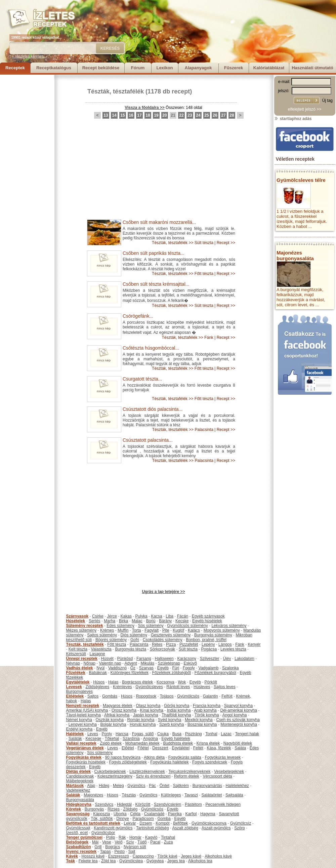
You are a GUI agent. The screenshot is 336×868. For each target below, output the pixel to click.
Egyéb (163, 668)
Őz (133, 668)
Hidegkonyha (79, 804)
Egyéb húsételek (207, 621)
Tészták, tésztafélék (116, 91)
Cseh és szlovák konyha (238, 720)
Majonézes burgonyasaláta (295, 255)
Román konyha (141, 720)
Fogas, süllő (143, 734)
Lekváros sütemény (229, 626)
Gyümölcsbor (103, 833)
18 (148, 115)
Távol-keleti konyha (83, 715)
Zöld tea (108, 861)
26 (215, 115)
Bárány (165, 621)
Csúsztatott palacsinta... (148, 440)
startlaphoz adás (293, 119)
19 (156, 115)
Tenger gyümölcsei (84, 837)
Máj (95, 842)
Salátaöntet (212, 795)
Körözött (143, 804)
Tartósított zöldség (152, 828)
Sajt (132, 852)
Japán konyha (146, 715)
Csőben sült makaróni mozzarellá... (159, 222)
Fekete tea (88, 861)
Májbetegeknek (80, 781)
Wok (182, 682)
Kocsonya (165, 682)
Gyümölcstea (131, 861)
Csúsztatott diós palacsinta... (153, 409)
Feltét (198, 748)
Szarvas (146, 668)
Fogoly (189, 668)
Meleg (118, 786)
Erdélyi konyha (79, 729)
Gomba (164, 819)
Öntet (164, 786)
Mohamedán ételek (142, 743)
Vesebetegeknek (229, 772)
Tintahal (168, 837)
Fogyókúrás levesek (223, 757)
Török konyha (207, 715)
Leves (93, 734)
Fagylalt (152, 630)
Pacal (155, 842)
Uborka (120, 814)
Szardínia (131, 739)
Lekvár (130, 823)
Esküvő (190, 663)
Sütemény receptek (85, 626)
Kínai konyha (152, 710)
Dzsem (146, 823)
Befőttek (180, 823)
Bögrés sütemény (111, 640)
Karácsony (187, 659)
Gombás (110, 696)
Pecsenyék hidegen (223, 804)
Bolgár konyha (113, 724)
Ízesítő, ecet (77, 833)
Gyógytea (155, 861)
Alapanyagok (198, 68)
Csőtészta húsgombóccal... (151, 348)
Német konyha (79, 720)
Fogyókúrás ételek (84, 757)
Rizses (114, 809)
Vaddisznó (117, 668)
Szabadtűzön (79, 847)
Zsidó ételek (111, 743)
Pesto (119, 852)
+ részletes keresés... (29, 56)
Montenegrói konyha (239, 724)
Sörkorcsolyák (162, 649)
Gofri (135, 640)
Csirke (98, 616)
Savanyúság (78, 814)
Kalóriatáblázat (269, 68)
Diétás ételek (78, 772)
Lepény (208, 644)
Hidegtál (124, 804)
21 (173, 115)
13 (106, 115)
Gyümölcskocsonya (209, 823)
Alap (91, 786)
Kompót (162, 823)
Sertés (95, 621)
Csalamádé (154, 814)
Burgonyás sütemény (213, 635)
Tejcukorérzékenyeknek (189, 772)
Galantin (211, 696)
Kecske (182, 621)
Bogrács (113, 847)
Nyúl (100, 668)
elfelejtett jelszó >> (305, 109)
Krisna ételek (208, 743)
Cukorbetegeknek (110, 772)
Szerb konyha (172, 724)
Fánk (209, 338)
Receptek (15, 68)
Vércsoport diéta (217, 776)
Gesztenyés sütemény (171, 635)
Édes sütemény (120, 626)
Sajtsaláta (234, 795)
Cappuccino (143, 856)
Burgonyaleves (79, 692)
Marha (110, 621)
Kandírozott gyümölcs (113, 828)
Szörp (239, 828)
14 (114, 115)
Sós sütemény (151, 626)
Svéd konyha (170, 720)
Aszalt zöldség (185, 828)
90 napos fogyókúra (123, 757)
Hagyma (208, 814)
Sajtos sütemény (102, 635)
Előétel (128, 748)
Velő (118, 842)
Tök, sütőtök (102, 819)
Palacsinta (204, 430)
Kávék (72, 856)
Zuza (169, 842)
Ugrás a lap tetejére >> (163, 592)
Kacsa (156, 616)
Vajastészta (101, 649)
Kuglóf (178, 630)
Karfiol (191, 814)
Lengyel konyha (83, 724)
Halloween (164, 659)
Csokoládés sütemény (163, 640)
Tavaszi (191, 795)
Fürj (176, 668)
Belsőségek (77, 842)
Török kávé (167, 856)
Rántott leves (178, 687)
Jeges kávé (191, 856)
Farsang (144, 659)
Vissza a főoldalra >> (145, 108)
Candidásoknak (80, 776)
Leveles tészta (233, 649)
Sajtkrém (181, 786)
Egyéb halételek (176, 739)
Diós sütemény (134, 635)
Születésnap (169, 663)
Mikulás (147, 663)
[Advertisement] (27, 175)
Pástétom (193, 804)
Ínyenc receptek (81, 852)
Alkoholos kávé (218, 856)
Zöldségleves (98, 687)
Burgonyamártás (207, 786)
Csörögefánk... (138, 316)
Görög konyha (177, 706)
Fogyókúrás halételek (169, 762)
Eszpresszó (119, 856)
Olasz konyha (148, 706)
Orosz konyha (124, 710)
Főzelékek (76, 673)
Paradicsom (143, 819)
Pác (152, 786)
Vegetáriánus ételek (85, 748)
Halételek (75, 734)
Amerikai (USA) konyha (87, 710)
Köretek (74, 809)
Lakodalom (244, 659)
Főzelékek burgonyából (215, 673)
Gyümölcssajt (78, 828)
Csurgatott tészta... (142, 379)
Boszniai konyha (202, 724)
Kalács (194, 630)
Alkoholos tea (200, 861)
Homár (135, 837)
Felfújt (227, 696)
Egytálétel (181, 748)
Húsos (99, 682)
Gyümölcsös (188, 696)
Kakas (126, 616)
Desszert (160, 748)
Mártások (75, 786)
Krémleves (122, 687)
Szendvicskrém (167, 804)
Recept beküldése (101, 68)
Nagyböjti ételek (238, 743)
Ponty (107, 734)
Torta (137, 630)
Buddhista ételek (178, 743)
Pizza (171, 644)
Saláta (240, 748)
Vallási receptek (81, 743)
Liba (170, 616)
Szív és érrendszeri (153, 776)
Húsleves (202, 687)
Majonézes (93, 795)
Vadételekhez (78, 790)
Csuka (163, 734)
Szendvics (104, 804)
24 (198, 115)
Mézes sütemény (81, 630)
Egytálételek (78, 682)
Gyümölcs (136, 786)
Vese (107, 842)
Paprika (175, 814)
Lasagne (97, 654)
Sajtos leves (225, 687)
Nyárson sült (135, 847)
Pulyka (141, 616)
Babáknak (98, 673)
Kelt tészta (78, 649)
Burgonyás (94, 809)
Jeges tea (176, 861)
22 (181, 115)
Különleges (171, 795)
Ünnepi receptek (82, 659)
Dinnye (122, 819)
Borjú (151, 621)
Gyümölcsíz (241, 823)
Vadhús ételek (80, 668)
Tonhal (211, 734)
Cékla (135, 814)
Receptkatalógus (54, 68)
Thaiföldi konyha (176, 715)
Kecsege (94, 739)
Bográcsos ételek (137, 682)
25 (206, 115)
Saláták (75, 739)
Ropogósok (146, 696)
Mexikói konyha (199, 720)
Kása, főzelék (219, 748)
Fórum (138, 68)
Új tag (327, 101)
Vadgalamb (209, 668)
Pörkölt (211, 682)
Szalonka (230, 668)
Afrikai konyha (117, 715)
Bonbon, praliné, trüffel (206, 640)
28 (232, 115)
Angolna (151, 739)
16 (131, 115)
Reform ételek (187, 776)
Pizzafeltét (189, 644)
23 (190, 115)
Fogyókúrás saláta (185, 757)
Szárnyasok (77, 616)
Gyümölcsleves (149, 687)
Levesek (74, 687)
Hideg (104, 786)
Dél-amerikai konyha (238, 710)
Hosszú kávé (93, 856)
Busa (177, 734)
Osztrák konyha (110, 720)
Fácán (183, 616)
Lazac (226, 734)
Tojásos (167, 696)
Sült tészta (204, 243)
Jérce (112, 616)
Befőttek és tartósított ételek (93, 823)
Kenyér (254, 644)
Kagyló (151, 837)
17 (139, 115)
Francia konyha (207, 706)
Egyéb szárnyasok (208, 616)
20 (164, 115)
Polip (111, 837)
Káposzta (101, 814)
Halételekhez (237, 786)
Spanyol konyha (238, 706)
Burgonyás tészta (131, 649)
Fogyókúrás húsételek (86, 762)
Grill (98, 847)
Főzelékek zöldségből (172, 673)
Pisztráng (194, 734)
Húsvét (107, 659)
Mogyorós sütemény (222, 630)
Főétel (143, 748)
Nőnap (90, 663)
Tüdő (142, 842)
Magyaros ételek (118, 706)
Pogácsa (209, 649)
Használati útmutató (312, 68)
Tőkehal (112, 739)
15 (122, 115)
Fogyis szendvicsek (210, 762)
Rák (122, 837)
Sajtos (93, 696)
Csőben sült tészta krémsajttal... (156, 284)
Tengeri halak (247, 734)
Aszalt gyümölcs (216, 828)
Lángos (225, 644)
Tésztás (129, 795)
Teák (71, 861)
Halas (113, 682)
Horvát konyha (143, 724)
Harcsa (122, 734)
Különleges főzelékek (130, 673)
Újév (227, 659)
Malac (137, 621)
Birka (123, 621)
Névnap (73, 663)
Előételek (75, 696)
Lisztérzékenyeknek (147, 772)
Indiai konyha (179, 710)
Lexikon (164, 68)
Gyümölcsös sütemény (187, 626)
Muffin (123, 630)
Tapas (106, 852)
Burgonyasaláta (80, 800)
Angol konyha (235, 715)
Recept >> (226, 243)
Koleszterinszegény (115, 776)
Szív (130, 842)
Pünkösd (125, 659)
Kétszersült (76, 654)
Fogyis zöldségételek (128, 762)
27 (223, 115)
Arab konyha (205, 710)
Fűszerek (234, 68)
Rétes (157, 644)
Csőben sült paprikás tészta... (154, 253)
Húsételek (76, 621)
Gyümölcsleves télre (301, 180)
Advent (131, 663)
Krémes (107, 630)
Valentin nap (110, 663)
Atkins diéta (154, 757)
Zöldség (131, 809)
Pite (166, 630)
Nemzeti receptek (83, 706)
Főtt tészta (204, 274)
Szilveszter (210, 659)
